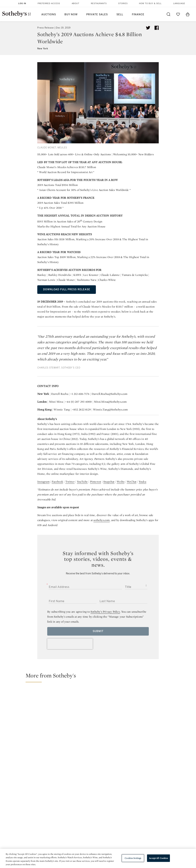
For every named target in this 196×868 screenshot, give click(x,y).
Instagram (43, 482)
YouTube (82, 482)
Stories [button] (123, 3)
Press (87, 809)
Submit (98, 631)
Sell (120, 15)
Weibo (121, 482)
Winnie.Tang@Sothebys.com (110, 410)
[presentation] (70, 644)
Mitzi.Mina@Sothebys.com (110, 402)
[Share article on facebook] (157, 28)
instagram (112, 786)
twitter (84, 787)
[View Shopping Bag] (188, 14)
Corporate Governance (98, 822)
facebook (98, 786)
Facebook (57, 482)
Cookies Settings (133, 858)
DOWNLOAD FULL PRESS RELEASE (67, 289)
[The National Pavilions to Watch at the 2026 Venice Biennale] (170, 699)
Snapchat (109, 482)
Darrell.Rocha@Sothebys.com (109, 394)
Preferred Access (49, 3)
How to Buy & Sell (150, 3)
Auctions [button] (49, 15)
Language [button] (179, 3)
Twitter (70, 482)
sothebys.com (101, 520)
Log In (22, 3)
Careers (88, 829)
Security (121, 809)
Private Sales (97, 15)
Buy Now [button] (71, 15)
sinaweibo (146, 787)
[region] (98, 858)
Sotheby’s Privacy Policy (105, 612)
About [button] (76, 3)
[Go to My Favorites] (178, 14)
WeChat (132, 482)
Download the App (62, 822)
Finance (138, 15)
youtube (129, 786)
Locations (56, 816)
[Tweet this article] (148, 28)
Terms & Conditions (129, 816)
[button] (100, 677)
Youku (142, 482)
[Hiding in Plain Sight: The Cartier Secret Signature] (50, 716)
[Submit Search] (168, 14)
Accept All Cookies (158, 858)
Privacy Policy (92, 816)
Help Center (58, 809)
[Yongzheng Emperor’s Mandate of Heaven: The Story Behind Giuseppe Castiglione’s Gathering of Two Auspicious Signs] (170, 731)
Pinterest (96, 482)
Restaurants (99, 3)
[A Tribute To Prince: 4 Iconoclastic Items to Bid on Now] (122, 715)
